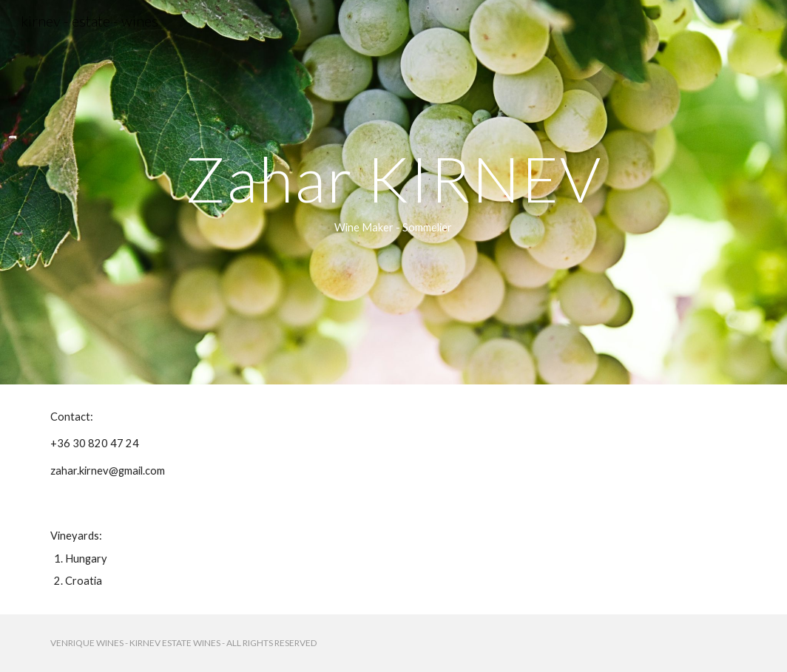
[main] (393, 192)
